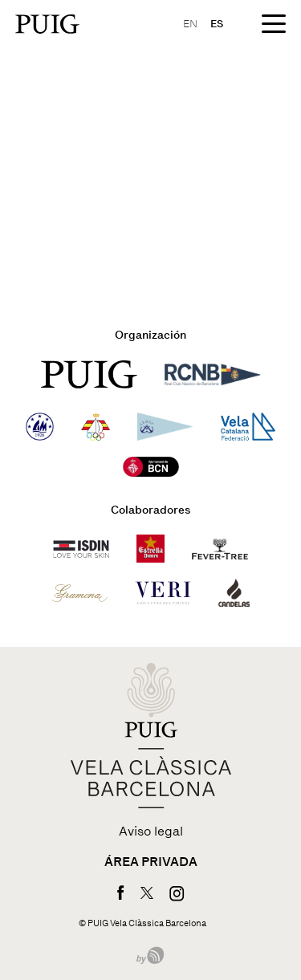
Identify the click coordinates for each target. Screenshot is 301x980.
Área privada (151, 862)
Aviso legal (151, 832)
